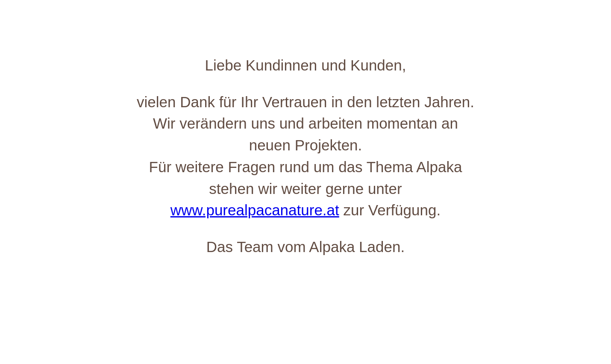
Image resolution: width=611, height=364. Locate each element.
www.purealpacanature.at (255, 210)
